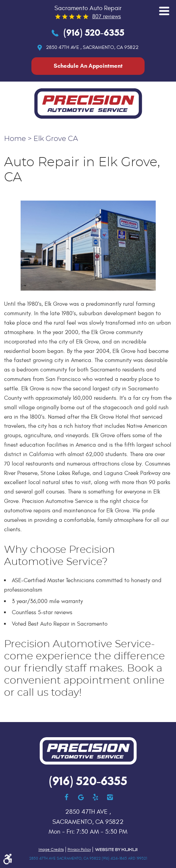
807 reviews (107, 17)
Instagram (110, 797)
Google (81, 797)
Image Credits (51, 849)
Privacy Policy (79, 849)
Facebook (66, 797)
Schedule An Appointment (88, 66)
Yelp (95, 797)
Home (15, 139)
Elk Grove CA (56, 139)
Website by (116, 850)
